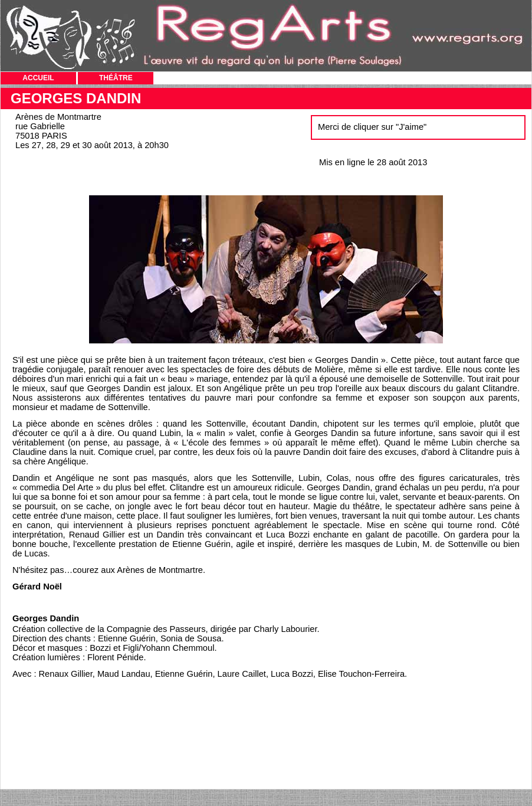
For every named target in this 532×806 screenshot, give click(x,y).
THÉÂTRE (116, 78)
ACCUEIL (38, 78)
